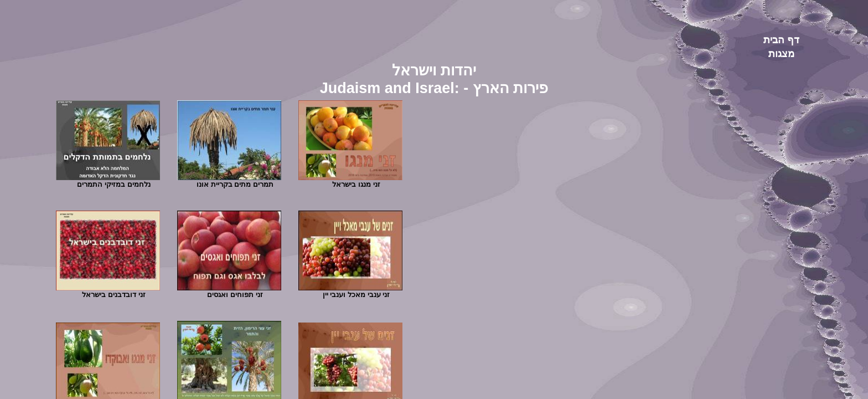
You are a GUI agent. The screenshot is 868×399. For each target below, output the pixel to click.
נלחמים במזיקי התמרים (113, 184)
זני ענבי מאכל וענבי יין (356, 295)
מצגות (781, 54)
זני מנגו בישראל (356, 184)
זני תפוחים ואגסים (235, 295)
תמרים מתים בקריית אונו (235, 184)
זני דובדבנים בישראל (113, 295)
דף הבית (781, 40)
